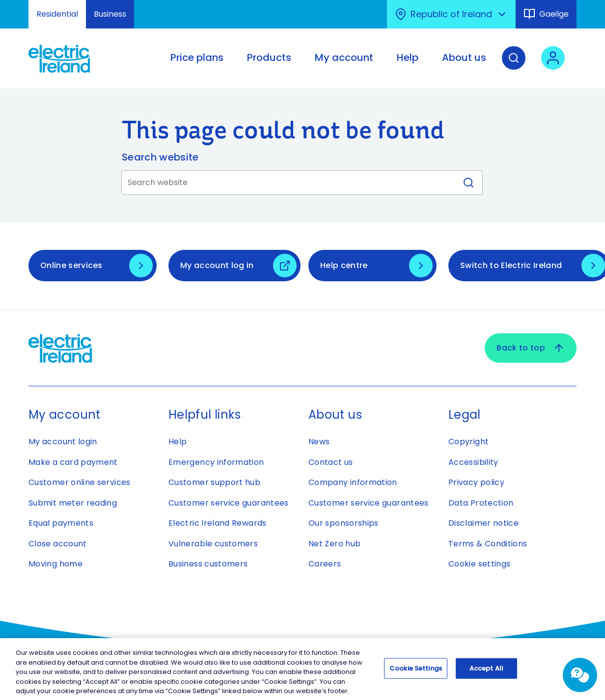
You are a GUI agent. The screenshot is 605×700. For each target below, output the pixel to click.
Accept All (486, 671)
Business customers (208, 564)
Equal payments (61, 523)
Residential (57, 14)
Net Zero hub (334, 544)
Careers (325, 564)
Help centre (344, 265)
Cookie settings (479, 564)
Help (178, 442)
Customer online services (80, 482)
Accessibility (473, 462)
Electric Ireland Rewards (218, 523)
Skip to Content (16, 6)
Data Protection (481, 503)
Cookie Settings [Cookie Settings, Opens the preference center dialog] (416, 671)
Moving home (55, 564)
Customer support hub (214, 482)
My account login (63, 442)
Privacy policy (476, 482)
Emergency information (216, 462)
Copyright (468, 442)
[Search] (514, 65)
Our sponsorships (344, 523)
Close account (58, 544)
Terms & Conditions (488, 544)
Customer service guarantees (229, 503)
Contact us (331, 462)
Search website (160, 157)
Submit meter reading (73, 503)
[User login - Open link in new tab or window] (553, 65)
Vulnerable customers (213, 544)
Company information (353, 482)
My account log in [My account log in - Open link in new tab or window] (217, 265)
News (319, 442)
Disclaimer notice (483, 523)
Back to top (531, 348)
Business (110, 14)
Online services (71, 265)
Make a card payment (73, 462)
